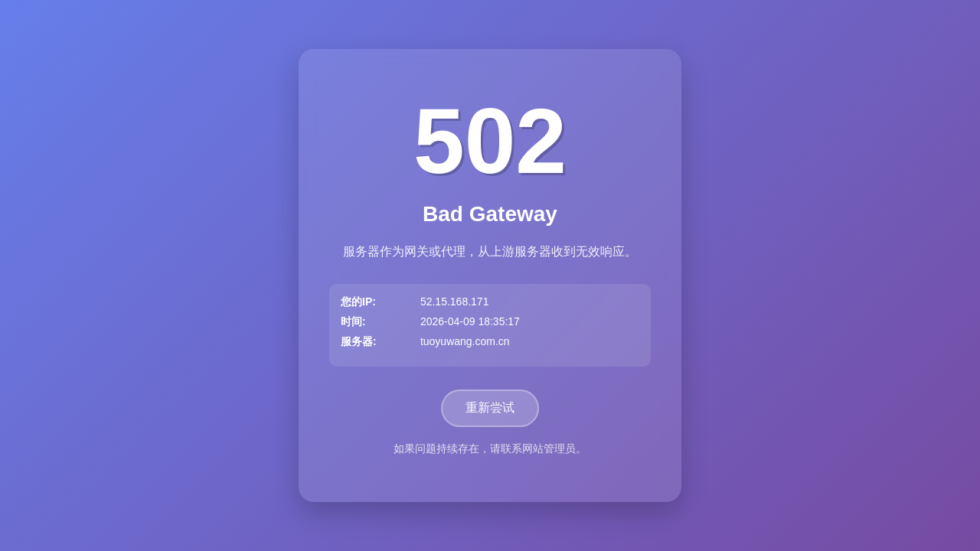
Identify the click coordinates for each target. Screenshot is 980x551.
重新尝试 (490, 408)
